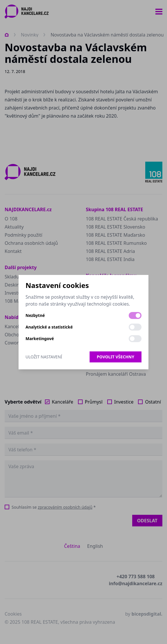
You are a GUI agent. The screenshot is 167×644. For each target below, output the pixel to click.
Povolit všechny (116, 357)
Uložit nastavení (44, 357)
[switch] (135, 315)
